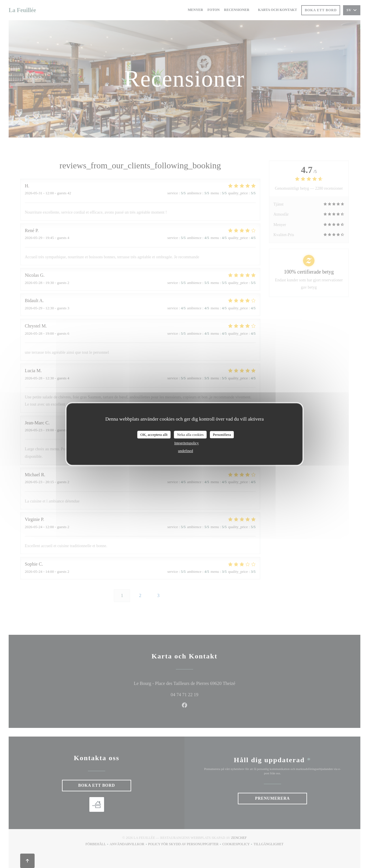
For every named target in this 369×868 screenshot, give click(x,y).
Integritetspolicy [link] (186, 443)
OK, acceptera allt (154, 435)
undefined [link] (186, 451)
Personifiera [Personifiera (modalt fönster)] (222, 435)
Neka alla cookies (190, 435)
